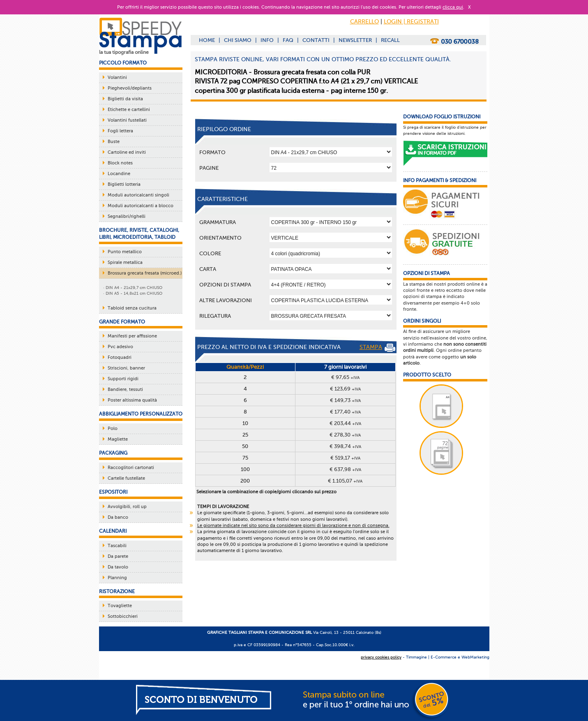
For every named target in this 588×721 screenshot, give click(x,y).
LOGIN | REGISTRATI (411, 22)
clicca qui (453, 7)
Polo (113, 429)
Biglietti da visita (125, 99)
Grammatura (218, 222)
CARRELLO (364, 22)
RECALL (390, 40)
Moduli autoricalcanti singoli (138, 195)
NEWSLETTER (355, 40)
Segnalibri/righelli (127, 216)
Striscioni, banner (126, 368)
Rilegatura (215, 316)
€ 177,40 (345, 412)
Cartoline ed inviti (127, 152)
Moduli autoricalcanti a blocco (141, 206)
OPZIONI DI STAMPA (225, 285)
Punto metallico (125, 252)
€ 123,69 (345, 389)
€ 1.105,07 (345, 481)
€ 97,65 (345, 377)
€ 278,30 (345, 435)
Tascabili (117, 546)
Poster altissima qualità (132, 400)
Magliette (118, 439)
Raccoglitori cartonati (131, 468)
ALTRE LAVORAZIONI (226, 300)
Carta (208, 269)
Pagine (209, 168)
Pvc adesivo (120, 347)
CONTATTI (316, 40)
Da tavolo (118, 567)
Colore (210, 253)
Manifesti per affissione (132, 336)
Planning (117, 578)
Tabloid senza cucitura (132, 308)
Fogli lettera (120, 131)
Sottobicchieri (123, 616)
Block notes (120, 163)
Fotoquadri (120, 357)
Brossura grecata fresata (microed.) (145, 273)
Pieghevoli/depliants (130, 88)
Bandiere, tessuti (125, 389)
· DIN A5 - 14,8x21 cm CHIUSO (133, 293)
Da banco (118, 517)
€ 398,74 (345, 446)
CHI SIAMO (238, 40)
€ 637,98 (345, 469)
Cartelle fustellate (126, 478)
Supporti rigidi (123, 379)
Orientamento (220, 238)
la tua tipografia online (124, 52)
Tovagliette (120, 606)
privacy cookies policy (381, 657)
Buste (114, 142)
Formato (212, 152)
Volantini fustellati (127, 120)
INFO (267, 40)
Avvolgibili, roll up (127, 507)
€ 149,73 (345, 400)
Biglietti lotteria (124, 184)
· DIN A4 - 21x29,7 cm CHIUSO (133, 288)
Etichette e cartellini (129, 110)
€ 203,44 (345, 423)
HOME (207, 40)
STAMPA (377, 348)
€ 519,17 (345, 458)
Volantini (117, 77)
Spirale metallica (125, 262)
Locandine (119, 174)
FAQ (288, 40)
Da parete (118, 556)
